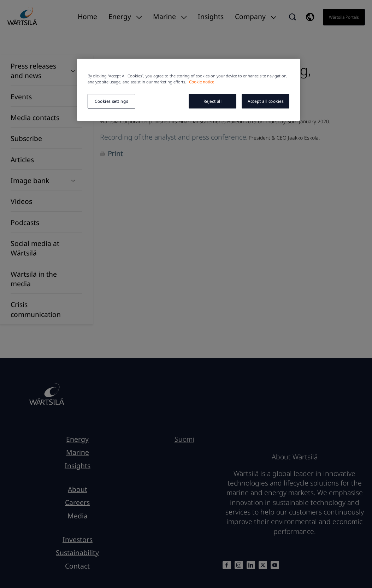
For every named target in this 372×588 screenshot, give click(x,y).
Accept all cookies (265, 101)
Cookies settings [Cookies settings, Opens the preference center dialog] (111, 101)
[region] (189, 90)
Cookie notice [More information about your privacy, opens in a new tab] (202, 82)
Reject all (213, 101)
